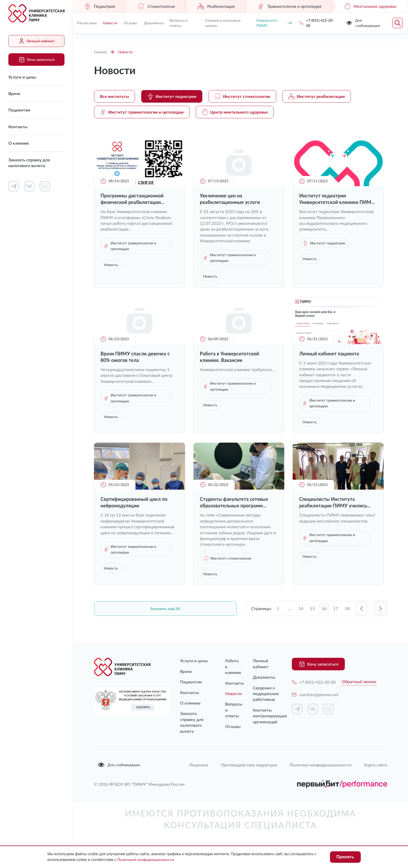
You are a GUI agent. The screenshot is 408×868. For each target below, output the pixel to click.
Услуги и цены (22, 77)
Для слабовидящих (119, 765)
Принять (345, 857)
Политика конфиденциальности (321, 765)
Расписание (87, 23)
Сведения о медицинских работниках (265, 694)
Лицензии (199, 765)
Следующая (380, 608)
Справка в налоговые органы (223, 23)
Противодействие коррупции (249, 765)
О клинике (19, 143)
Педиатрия (100, 6)
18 (347, 608)
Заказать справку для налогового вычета (29, 163)
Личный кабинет (37, 41)
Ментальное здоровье (370, 6)
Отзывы (131, 23)
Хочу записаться (36, 60)
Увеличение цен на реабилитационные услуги (230, 199)
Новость (111, 265)
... (289, 608)
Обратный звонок (359, 681)
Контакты (18, 127)
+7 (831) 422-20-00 (314, 682)
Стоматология (156, 6)
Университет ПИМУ (274, 23)
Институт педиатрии (172, 96)
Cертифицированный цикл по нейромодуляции (134, 502)
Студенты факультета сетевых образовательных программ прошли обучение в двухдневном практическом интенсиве (238, 503)
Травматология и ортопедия (289, 6)
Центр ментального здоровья (235, 112)
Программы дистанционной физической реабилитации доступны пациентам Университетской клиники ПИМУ (138, 199)
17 (336, 608)
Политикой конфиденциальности (145, 860)
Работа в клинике (229, 666)
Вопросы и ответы (179, 23)
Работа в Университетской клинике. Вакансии (230, 357)
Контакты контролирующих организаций (265, 716)
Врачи (14, 93)
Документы (154, 23)
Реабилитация (216, 6)
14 (301, 608)
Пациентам (19, 110)
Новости (110, 23)
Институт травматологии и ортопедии (142, 112)
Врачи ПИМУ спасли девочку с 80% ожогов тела (135, 357)
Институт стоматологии (242, 96)
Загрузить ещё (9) (165, 609)
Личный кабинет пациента (329, 354)
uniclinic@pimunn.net (315, 694)
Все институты (114, 96)
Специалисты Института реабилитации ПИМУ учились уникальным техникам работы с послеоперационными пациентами (335, 503)
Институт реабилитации (317, 96)
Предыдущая (361, 608)
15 (313, 608)
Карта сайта (376, 765)
